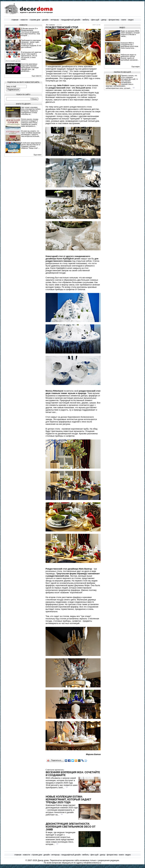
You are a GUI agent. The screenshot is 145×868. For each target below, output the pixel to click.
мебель (86, 20)
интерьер (55, 20)
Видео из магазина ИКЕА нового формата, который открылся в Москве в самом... (130, 34)
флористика (114, 20)
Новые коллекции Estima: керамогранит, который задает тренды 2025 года (68, 799)
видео (131, 20)
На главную (50, 25)
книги (124, 20)
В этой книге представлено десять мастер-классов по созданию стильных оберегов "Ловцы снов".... (31, 146)
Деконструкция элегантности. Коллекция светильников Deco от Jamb (71, 827)
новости (24, 20)
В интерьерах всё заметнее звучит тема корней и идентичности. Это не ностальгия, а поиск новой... (31, 56)
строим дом (35, 20)
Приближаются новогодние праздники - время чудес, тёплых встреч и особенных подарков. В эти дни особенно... (31, 44)
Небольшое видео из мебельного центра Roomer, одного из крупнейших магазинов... (130, 57)
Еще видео (136, 67)
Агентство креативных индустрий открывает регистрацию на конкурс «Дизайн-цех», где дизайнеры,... (30, 68)
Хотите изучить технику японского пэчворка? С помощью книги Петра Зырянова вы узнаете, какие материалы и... (30, 123)
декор (104, 20)
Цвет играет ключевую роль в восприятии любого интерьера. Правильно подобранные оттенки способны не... (31, 111)
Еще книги (38, 155)
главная (15, 20)
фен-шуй (95, 20)
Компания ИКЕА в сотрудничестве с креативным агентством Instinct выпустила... (129, 46)
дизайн (45, 20)
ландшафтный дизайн (71, 20)
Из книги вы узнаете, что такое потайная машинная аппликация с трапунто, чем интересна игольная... (31, 134)
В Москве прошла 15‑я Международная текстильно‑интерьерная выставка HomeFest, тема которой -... (31, 32)
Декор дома (43, 860)
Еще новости (37, 76)
